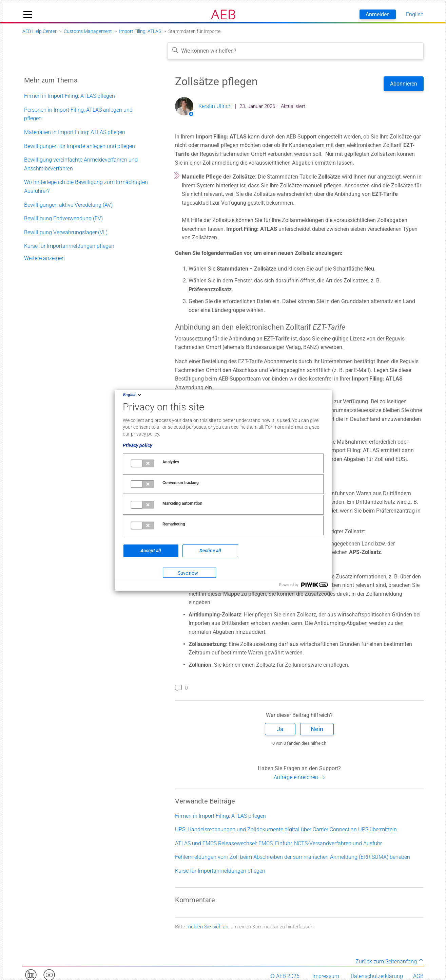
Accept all (151, 551)
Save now (188, 573)
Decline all (210, 551)
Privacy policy (138, 445)
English (133, 395)
